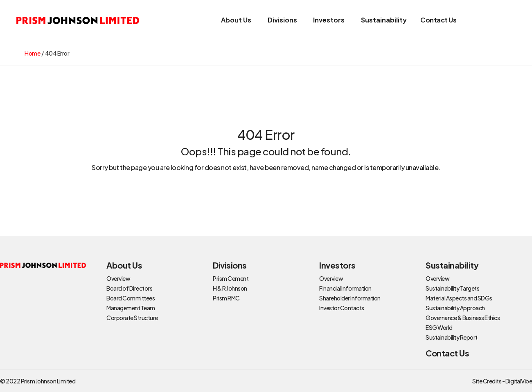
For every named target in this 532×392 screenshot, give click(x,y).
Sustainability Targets (452, 288)
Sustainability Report (452, 337)
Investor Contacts (342, 308)
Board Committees (131, 298)
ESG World (439, 327)
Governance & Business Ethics (463, 318)
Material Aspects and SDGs (459, 298)
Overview (118, 278)
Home (32, 53)
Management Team (131, 308)
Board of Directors (129, 288)
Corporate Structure (132, 318)
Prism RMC (226, 298)
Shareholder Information (350, 298)
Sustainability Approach (455, 308)
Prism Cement (231, 278)
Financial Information (345, 288)
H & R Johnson (230, 288)
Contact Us (438, 20)
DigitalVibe (519, 381)
